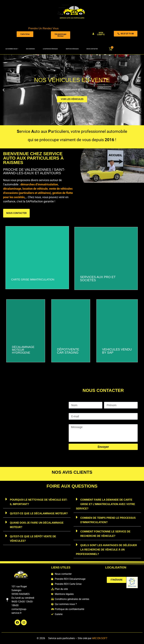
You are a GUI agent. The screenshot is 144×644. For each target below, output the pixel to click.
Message (74, 423)
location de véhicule (35, 189)
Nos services (30, 49)
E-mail (72, 412)
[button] (4, 90)
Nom (72, 400)
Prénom (109, 400)
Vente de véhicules (72, 49)
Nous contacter (92, 49)
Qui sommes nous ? (12, 49)
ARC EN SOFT (100, 638)
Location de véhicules (50, 49)
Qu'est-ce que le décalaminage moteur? (39, 513)
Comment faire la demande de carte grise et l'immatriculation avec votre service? (106, 504)
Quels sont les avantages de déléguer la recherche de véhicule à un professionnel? (106, 550)
